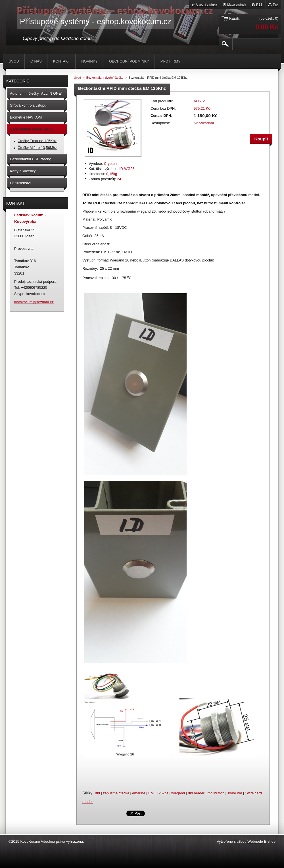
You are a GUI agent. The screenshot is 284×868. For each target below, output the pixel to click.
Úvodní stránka (207, 5)
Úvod (77, 78)
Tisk (275, 5)
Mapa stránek (237, 5)
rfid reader (196, 793)
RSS (259, 5)
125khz (163, 793)
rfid (97, 793)
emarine (139, 793)
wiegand (178, 793)
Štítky (87, 793)
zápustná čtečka (116, 793)
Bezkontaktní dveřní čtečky (105, 78)
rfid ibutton (216, 793)
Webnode (255, 841)
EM (151, 793)
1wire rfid (235, 793)
